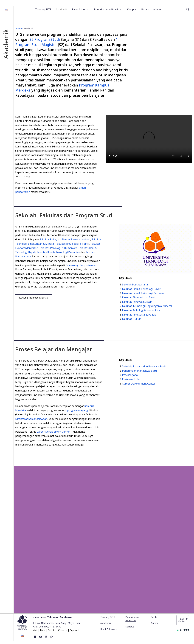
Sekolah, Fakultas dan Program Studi (144, 370)
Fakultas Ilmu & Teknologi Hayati (142, 292)
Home (19, 32)
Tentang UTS (43, 13)
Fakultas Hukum (81, 243)
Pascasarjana (130, 378)
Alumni (157, 13)
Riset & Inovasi (81, 13)
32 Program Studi (45, 43)
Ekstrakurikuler (131, 383)
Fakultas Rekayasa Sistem (55, 243)
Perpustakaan (88, 268)
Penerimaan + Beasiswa (108, 13)
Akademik (62, 13)
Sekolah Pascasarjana (135, 288)
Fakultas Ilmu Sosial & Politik (73, 247)
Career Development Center (53, 435)
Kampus (132, 13)
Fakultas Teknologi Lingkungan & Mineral (147, 309)
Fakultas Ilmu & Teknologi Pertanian (59, 256)
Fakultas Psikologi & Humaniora (59, 251)
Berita (145, 13)
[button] (34, 301)
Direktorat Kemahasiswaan (31, 422)
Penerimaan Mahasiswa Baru (139, 374)
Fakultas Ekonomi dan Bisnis (139, 301)
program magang (77, 414)
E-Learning (72, 268)
